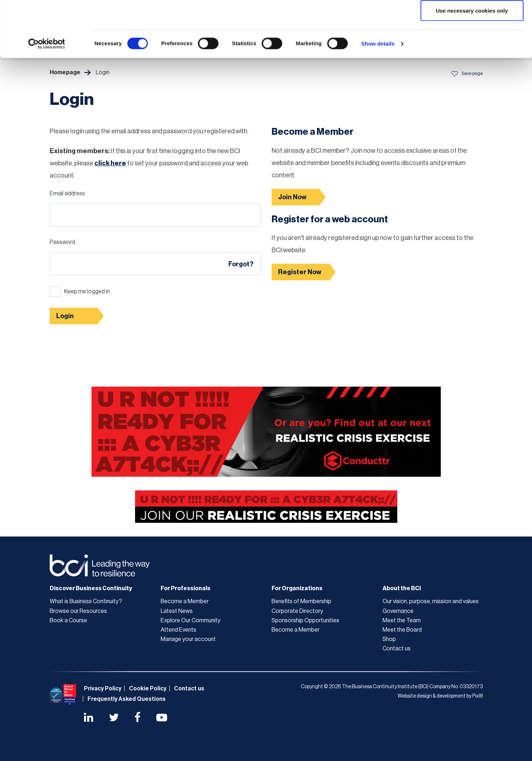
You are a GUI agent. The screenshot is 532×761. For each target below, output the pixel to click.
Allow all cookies (472, 19)
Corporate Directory (297, 611)
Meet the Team (402, 620)
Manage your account (188, 639)
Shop (389, 639)
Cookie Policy (148, 689)
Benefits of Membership (301, 601)
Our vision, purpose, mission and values (431, 601)
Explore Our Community (191, 620)
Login (65, 316)
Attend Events (178, 630)
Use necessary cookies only (472, 66)
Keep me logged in (87, 292)
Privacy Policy (103, 689)
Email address (67, 193)
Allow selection (472, 43)
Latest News (177, 611)
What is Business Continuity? (86, 601)
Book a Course (68, 620)
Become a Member (185, 601)
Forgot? (241, 264)
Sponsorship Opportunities (305, 620)
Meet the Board (402, 630)
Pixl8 (477, 696)
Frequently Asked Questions (127, 699)
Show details (378, 99)
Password (62, 242)
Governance (398, 611)
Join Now (292, 197)
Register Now (300, 272)
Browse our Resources (78, 611)
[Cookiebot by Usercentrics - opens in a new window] (47, 99)
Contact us (397, 649)
